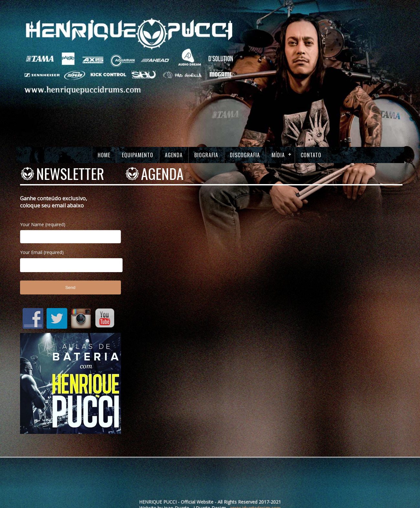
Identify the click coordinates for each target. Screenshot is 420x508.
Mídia (278, 155)
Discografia (245, 155)
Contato (311, 155)
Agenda (174, 155)
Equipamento (138, 155)
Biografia (206, 155)
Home (104, 155)
